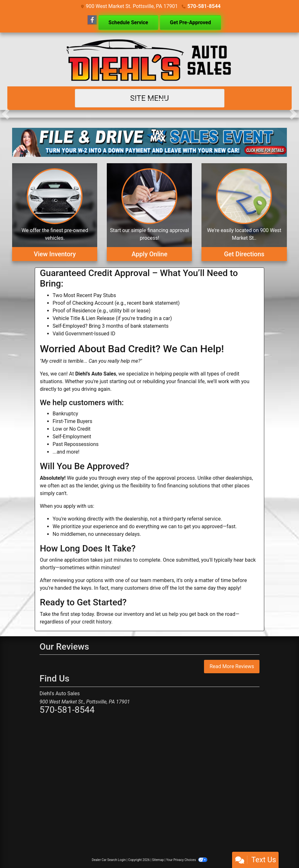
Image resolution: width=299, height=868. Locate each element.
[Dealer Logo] (149, 59)
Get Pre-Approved (190, 22)
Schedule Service (128, 22)
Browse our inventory (120, 614)
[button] (6, 114)
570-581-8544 (204, 6)
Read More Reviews (232, 666)
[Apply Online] (149, 212)
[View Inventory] (55, 212)
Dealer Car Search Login (109, 860)
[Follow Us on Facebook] (92, 20)
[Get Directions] (244, 212)
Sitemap (158, 860)
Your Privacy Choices (187, 860)
